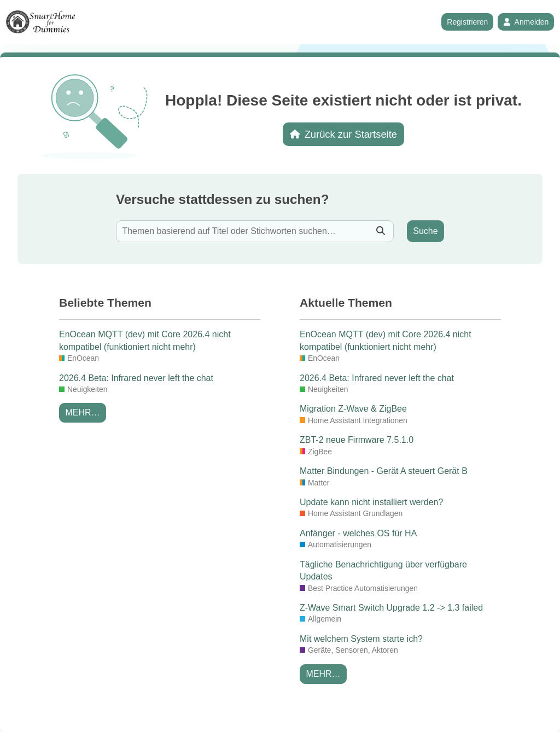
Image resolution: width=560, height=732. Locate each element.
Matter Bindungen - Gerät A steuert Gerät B (384, 471)
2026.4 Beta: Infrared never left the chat (136, 378)
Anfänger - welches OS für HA (358, 533)
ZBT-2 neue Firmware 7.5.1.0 (357, 440)
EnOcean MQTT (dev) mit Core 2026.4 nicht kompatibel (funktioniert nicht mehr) (145, 340)
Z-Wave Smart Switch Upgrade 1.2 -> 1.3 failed (391, 608)
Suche (425, 231)
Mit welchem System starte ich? (361, 639)
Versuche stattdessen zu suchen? (222, 199)
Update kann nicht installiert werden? (371, 502)
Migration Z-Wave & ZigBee (353, 409)
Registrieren (467, 22)
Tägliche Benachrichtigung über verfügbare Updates (383, 570)
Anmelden (526, 22)
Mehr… (82, 412)
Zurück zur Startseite (343, 134)
